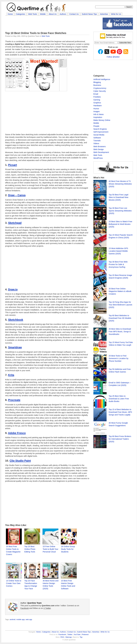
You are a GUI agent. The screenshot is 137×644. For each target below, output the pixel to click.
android (13, 619)
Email (96, 94)
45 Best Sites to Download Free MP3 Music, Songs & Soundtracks (120, 332)
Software (97, 138)
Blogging (97, 82)
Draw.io (13, 289)
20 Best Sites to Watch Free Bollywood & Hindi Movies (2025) (120, 224)
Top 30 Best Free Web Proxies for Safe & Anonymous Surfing (118, 264)
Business (97, 85)
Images (96, 111)
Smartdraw (15, 347)
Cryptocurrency (100, 88)
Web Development (101, 152)
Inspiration (98, 117)
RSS (62, 637)
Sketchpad (15, 223)
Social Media (99, 135)
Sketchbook (16, 320)
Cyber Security (100, 91)
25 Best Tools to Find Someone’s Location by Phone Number (118, 358)
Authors (63, 14)
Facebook (25, 608)
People (96, 126)
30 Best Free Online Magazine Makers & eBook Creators (120, 291)
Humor (96, 109)
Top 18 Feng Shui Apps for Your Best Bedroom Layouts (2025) (120, 305)
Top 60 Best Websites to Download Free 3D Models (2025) (120, 318)
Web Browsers (100, 146)
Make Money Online (102, 120)
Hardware (97, 106)
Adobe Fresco (17, 433)
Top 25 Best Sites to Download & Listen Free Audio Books (119, 399)
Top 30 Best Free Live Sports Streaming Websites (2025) (120, 211)
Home (10, 14)
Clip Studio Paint (20, 461)
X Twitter (47, 608)
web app (29, 619)
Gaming (97, 100)
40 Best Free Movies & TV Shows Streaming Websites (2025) (120, 184)
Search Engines (100, 129)
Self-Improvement (101, 132)
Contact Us (74, 14)
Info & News (99, 114)
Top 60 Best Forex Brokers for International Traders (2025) (120, 439)
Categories (21, 14)
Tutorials (97, 141)
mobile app (20, 619)
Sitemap (68, 637)
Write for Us (116, 14)
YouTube (77, 634)
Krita (11, 375)
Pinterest (85, 634)
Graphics (97, 103)
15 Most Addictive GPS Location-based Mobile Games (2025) (118, 251)
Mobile (43, 14)
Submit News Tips (89, 14)
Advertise (104, 14)
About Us (53, 14)
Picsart (12, 165)
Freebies (97, 97)
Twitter (70, 634)
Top (81, 637)
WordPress (98, 158)
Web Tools (33, 14)
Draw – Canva (17, 195)
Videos (96, 143)
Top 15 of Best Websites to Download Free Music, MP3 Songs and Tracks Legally (120, 412)
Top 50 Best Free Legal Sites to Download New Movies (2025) (118, 197)
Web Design (99, 149)
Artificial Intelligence (102, 79)
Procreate (14, 400)
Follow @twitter (113, 57)
